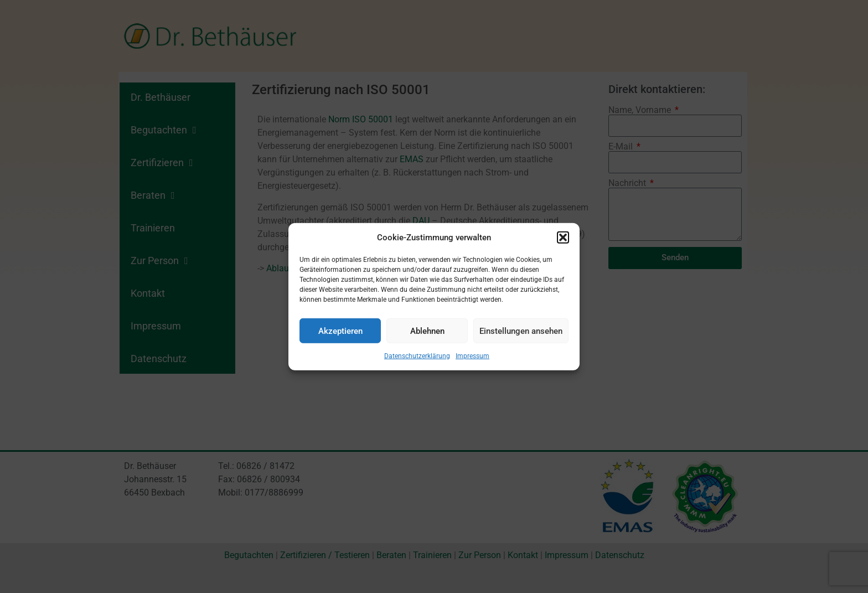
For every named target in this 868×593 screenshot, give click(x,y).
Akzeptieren (340, 331)
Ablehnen (427, 331)
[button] (563, 238)
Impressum (472, 356)
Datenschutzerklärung (417, 356)
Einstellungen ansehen (521, 331)
